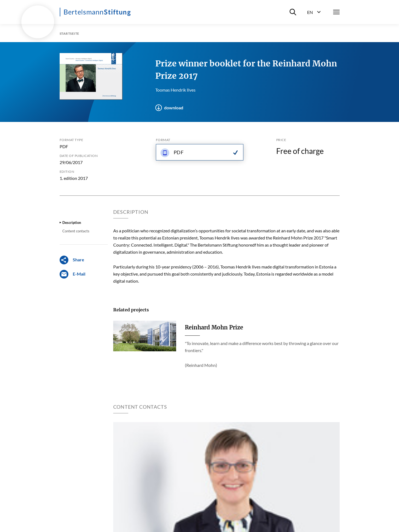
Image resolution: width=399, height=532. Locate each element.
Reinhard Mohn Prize (214, 327)
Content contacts (76, 231)
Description (72, 223)
